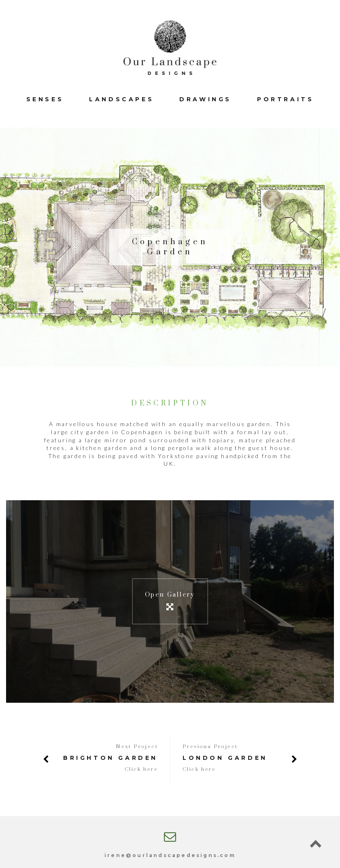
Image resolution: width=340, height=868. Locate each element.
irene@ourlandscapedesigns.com (170, 855)
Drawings (205, 99)
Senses (45, 99)
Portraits (285, 99)
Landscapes (121, 99)
